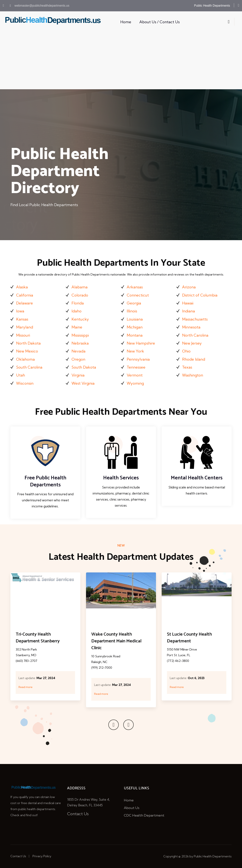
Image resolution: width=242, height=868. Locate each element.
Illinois (132, 311)
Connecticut (138, 295)
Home (126, 22)
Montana (135, 335)
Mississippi (80, 335)
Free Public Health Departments (45, 481)
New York (135, 351)
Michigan (135, 327)
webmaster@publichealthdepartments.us (40, 6)
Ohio (186, 351)
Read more (26, 687)
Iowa (20, 311)
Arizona (189, 287)
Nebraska (80, 343)
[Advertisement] (121, 61)
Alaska (22, 287)
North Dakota (28, 343)
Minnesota (191, 327)
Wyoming (135, 383)
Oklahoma (25, 359)
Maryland (25, 327)
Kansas (22, 319)
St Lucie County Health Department (189, 638)
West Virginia (83, 383)
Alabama (80, 287)
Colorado (80, 295)
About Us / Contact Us (159, 22)
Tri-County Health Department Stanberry (38, 638)
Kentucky (80, 319)
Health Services (121, 478)
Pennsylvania (138, 359)
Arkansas (135, 287)
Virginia (78, 375)
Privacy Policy (42, 856)
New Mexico (27, 351)
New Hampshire (141, 343)
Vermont (135, 375)
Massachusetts (195, 319)
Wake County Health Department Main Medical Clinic (116, 641)
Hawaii (188, 303)
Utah (21, 375)
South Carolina (29, 367)
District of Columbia (200, 295)
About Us (132, 808)
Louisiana (135, 319)
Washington (193, 375)
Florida (78, 303)
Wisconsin (25, 383)
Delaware (24, 303)
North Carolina (195, 335)
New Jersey (192, 343)
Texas (187, 367)
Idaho (76, 311)
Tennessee (136, 367)
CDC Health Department (144, 815)
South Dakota (84, 367)
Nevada (78, 351)
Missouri (23, 335)
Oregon (78, 359)
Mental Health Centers (197, 478)
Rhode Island (194, 359)
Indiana (188, 311)
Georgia (134, 303)
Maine (77, 327)
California (25, 295)
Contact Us (78, 814)
